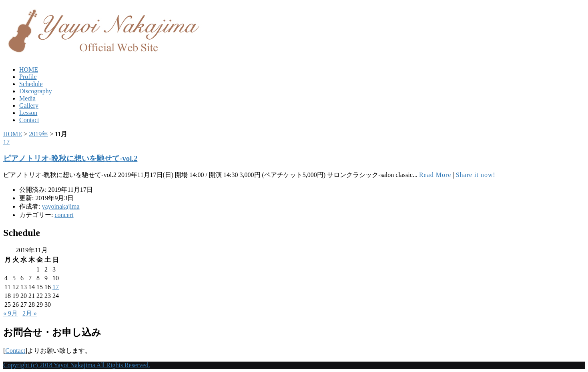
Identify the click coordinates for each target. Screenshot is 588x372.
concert (64, 215)
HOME (29, 69)
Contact (29, 120)
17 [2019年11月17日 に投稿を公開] (56, 287)
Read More (435, 175)
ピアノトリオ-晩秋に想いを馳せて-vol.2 (70, 158)
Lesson (28, 113)
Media (27, 98)
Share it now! (476, 175)
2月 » (30, 313)
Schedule (31, 84)
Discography (36, 91)
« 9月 (10, 313)
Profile (28, 77)
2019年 (38, 134)
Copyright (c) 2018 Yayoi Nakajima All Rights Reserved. (77, 365)
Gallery (29, 106)
